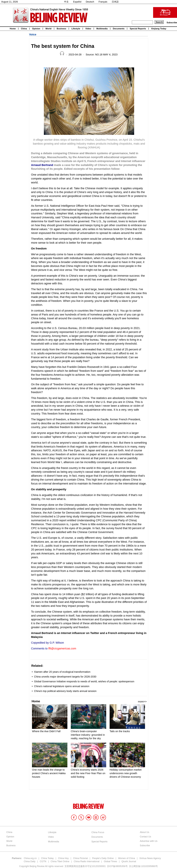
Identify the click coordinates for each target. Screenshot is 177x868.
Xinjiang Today (159, 29)
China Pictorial (80, 858)
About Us (145, 832)
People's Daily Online (103, 858)
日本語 (115, 2)
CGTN (43, 861)
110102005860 (148, 866)
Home (13, 29)
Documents (119, 29)
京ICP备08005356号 (117, 866)
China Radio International (87, 861)
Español (77, 2)
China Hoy (63, 858)
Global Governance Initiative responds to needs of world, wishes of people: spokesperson (84, 681)
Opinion (36, 29)
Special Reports (138, 29)
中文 (66, 2)
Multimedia (102, 29)
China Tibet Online (60, 861)
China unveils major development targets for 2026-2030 (65, 677)
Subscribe (172, 23)
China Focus (98, 832)
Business (61, 29)
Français (103, 2)
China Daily (30, 861)
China (24, 29)
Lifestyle (76, 29)
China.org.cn (30, 858)
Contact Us (145, 837)
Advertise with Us (149, 841)
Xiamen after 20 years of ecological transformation (62, 672)
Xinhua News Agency (150, 858)
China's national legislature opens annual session (62, 686)
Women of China (127, 858)
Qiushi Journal (129, 861)
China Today (47, 858)
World (48, 29)
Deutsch (90, 2)
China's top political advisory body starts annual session (65, 691)
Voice (33, 34)
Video (88, 29)
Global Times (110, 861)
